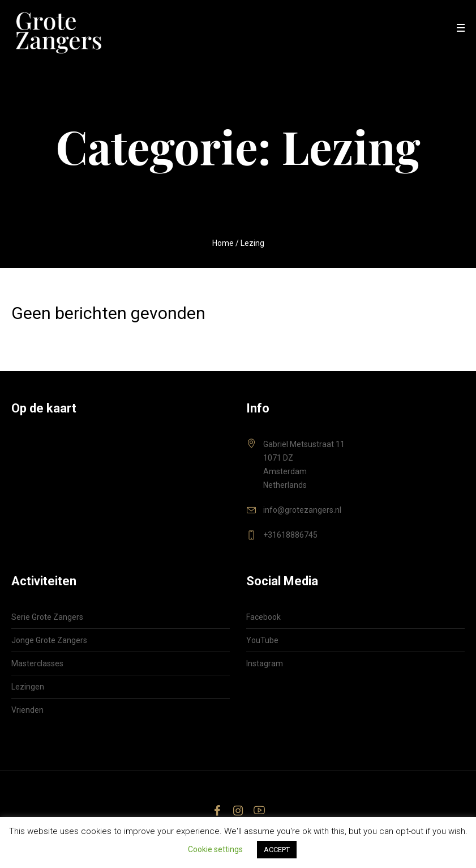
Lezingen (28, 687)
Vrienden (27, 710)
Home (223, 243)
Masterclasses (37, 663)
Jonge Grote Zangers (49, 640)
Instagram (265, 663)
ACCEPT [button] (277, 850)
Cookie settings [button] (215, 849)
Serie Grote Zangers (47, 617)
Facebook (263, 617)
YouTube (262, 640)
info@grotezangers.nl (302, 510)
